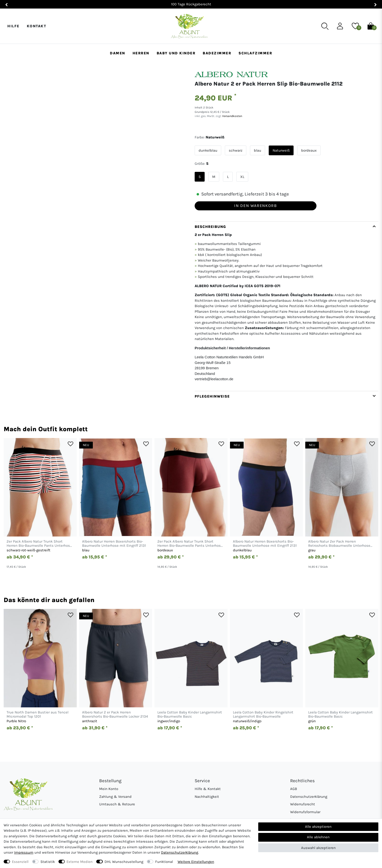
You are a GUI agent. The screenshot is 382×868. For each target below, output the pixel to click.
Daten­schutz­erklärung (180, 852)
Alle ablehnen (318, 837)
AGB (294, 789)
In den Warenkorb (255, 206)
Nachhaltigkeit (207, 797)
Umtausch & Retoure (117, 804)
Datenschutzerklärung (309, 797)
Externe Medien (80, 862)
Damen (118, 53)
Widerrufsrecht (303, 804)
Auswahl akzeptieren (318, 848)
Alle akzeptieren (318, 827)
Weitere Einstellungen (196, 862)
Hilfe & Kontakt (208, 789)
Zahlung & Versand (115, 797)
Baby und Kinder (176, 53)
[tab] (286, 306)
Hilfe (13, 26)
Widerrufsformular (305, 812)
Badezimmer (217, 53)
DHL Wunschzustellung (124, 862)
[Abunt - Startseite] (189, 26)
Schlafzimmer (255, 53)
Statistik (48, 862)
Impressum (24, 852)
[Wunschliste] (355, 26)
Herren (141, 53)
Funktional (164, 862)
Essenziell (20, 862)
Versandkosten (232, 116)
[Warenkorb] (371, 26)
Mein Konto (109, 789)
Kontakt (37, 26)
